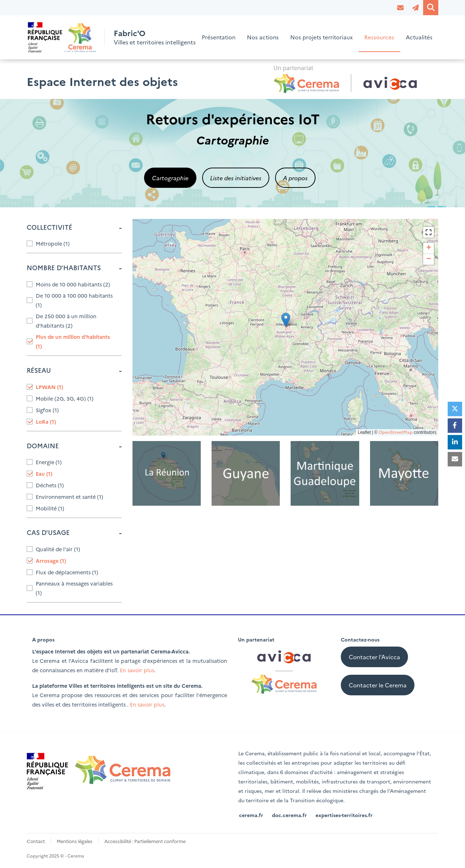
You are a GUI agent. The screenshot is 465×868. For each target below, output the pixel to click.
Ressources (379, 37)
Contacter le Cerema (378, 685)
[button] (286, 320)
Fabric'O (131, 33)
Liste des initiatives (236, 178)
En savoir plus (137, 670)
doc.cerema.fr (289, 815)
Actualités (419, 37)
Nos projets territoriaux (321, 37)
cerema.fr (251, 815)
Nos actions (263, 37)
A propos (295, 178)
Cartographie (170, 178)
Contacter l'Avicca (374, 657)
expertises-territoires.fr (344, 815)
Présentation (219, 37)
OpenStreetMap (396, 432)
